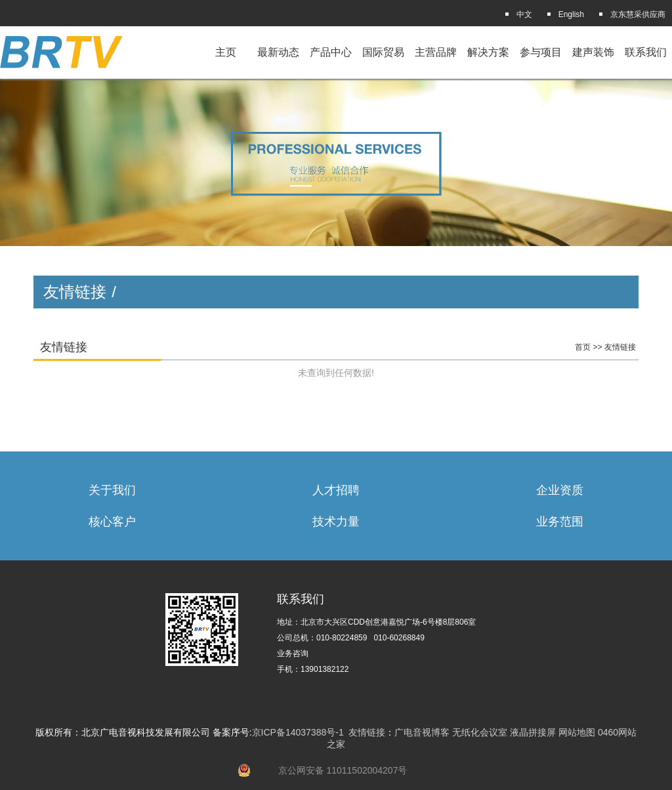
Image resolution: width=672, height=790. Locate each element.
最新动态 (278, 52)
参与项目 (541, 52)
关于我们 (112, 490)
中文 (524, 14)
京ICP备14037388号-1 (298, 732)
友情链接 (620, 347)
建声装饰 (593, 52)
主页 (226, 52)
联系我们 (646, 52)
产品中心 (331, 52)
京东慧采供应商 (638, 14)
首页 (583, 347)
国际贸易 (383, 52)
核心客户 (112, 522)
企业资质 (560, 490)
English (571, 14)
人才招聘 (336, 490)
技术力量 (336, 522)
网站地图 (577, 732)
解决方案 (488, 52)
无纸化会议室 (480, 732)
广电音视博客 (422, 732)
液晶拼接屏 (533, 732)
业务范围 (560, 522)
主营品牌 (436, 52)
